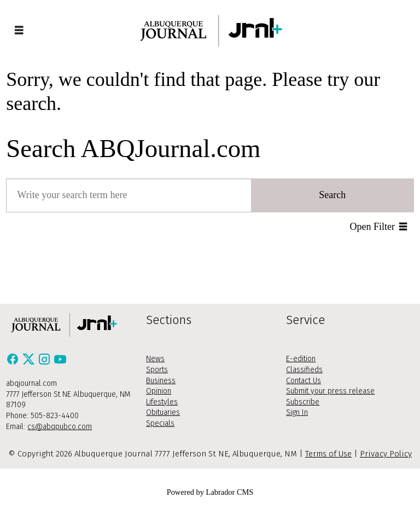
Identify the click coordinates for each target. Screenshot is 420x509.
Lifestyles (162, 402)
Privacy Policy (386, 454)
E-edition (301, 359)
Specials (160, 423)
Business (161, 381)
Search (332, 195)
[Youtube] (60, 362)
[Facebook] (14, 362)
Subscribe (303, 402)
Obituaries (163, 412)
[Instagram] (46, 362)
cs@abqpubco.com (60, 427)
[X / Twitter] (30, 362)
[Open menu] (19, 31)
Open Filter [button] (373, 227)
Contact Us (304, 381)
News (155, 359)
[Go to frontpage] (210, 31)
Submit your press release (330, 391)
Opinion (159, 391)
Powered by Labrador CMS (210, 492)
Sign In (297, 412)
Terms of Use (328, 454)
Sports (157, 370)
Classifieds (304, 370)
